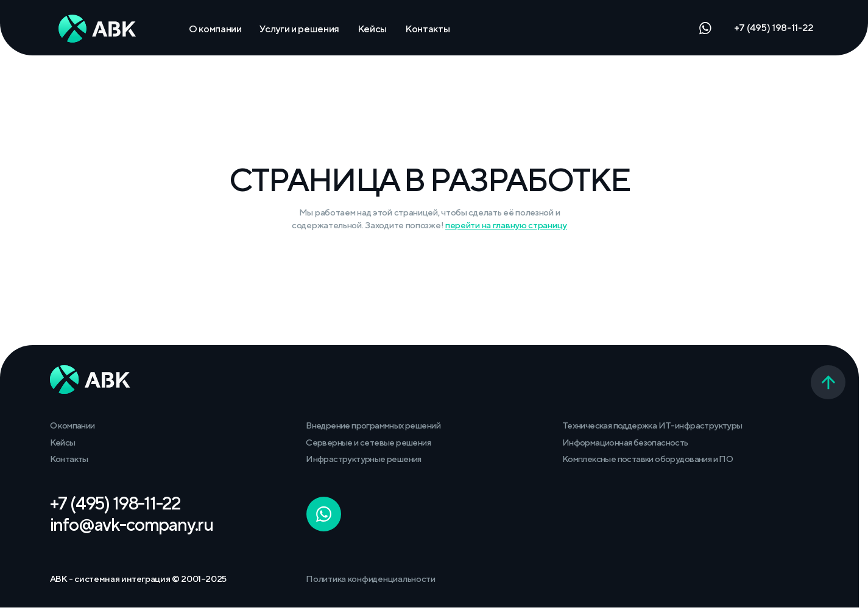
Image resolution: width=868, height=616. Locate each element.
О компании (215, 29)
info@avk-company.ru (132, 524)
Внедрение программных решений (373, 425)
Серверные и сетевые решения (368, 442)
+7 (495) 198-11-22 (774, 27)
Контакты (427, 29)
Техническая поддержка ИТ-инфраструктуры (652, 425)
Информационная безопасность (625, 442)
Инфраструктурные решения (364, 459)
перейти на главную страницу (506, 225)
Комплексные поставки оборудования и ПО (647, 459)
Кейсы (372, 29)
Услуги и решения (299, 29)
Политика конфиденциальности (371, 579)
